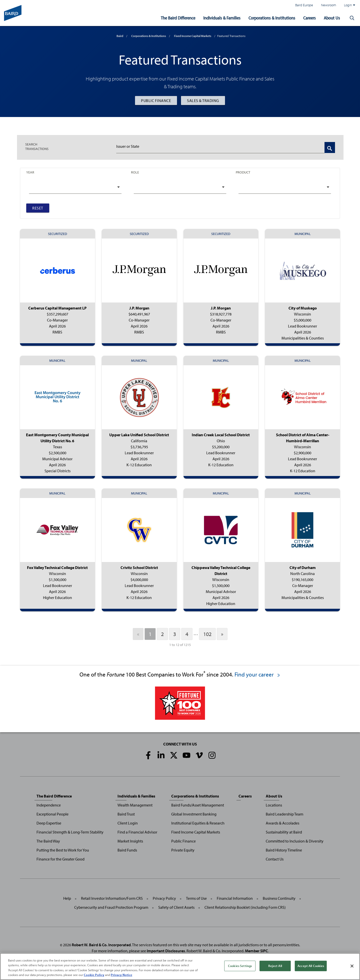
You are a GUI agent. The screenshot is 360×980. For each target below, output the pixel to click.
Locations (274, 805)
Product (243, 172)
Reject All (275, 966)
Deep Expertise (49, 823)
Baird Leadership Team (284, 814)
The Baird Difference (178, 18)
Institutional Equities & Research (198, 823)
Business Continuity (279, 898)
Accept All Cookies (311, 966)
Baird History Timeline (284, 850)
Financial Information (235, 898)
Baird (120, 36)
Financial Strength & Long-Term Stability (70, 832)
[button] (352, 18)
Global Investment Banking (194, 814)
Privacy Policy (164, 898)
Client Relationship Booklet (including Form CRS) (245, 907)
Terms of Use (196, 898)
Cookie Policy (94, 975)
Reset (38, 208)
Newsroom (328, 5)
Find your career (258, 674)
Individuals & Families (222, 18)
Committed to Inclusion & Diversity (295, 841)
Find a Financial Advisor (137, 832)
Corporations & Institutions (272, 18)
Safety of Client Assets (176, 907)
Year (30, 172)
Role (135, 172)
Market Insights (130, 841)
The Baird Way (48, 841)
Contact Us (275, 859)
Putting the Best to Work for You (63, 850)
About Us (332, 18)
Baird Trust (126, 814)
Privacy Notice (121, 975)
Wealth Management (135, 805)
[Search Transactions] (330, 147)
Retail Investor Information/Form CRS (112, 898)
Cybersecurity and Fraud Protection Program (111, 907)
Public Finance (156, 100)
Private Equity (183, 850)
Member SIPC (256, 951)
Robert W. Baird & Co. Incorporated (101, 945)
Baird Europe (304, 5)
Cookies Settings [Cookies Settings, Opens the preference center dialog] (240, 966)
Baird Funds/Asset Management (198, 805)
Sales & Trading (203, 100)
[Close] (352, 966)
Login (349, 5)
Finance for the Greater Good (60, 859)
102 (207, 634)
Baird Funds (127, 850)
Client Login (128, 823)
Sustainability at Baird (284, 832)
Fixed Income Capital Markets (193, 36)
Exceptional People (52, 814)
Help (67, 898)
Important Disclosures (166, 951)
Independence (49, 805)
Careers (309, 18)
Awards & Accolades (282, 823)
